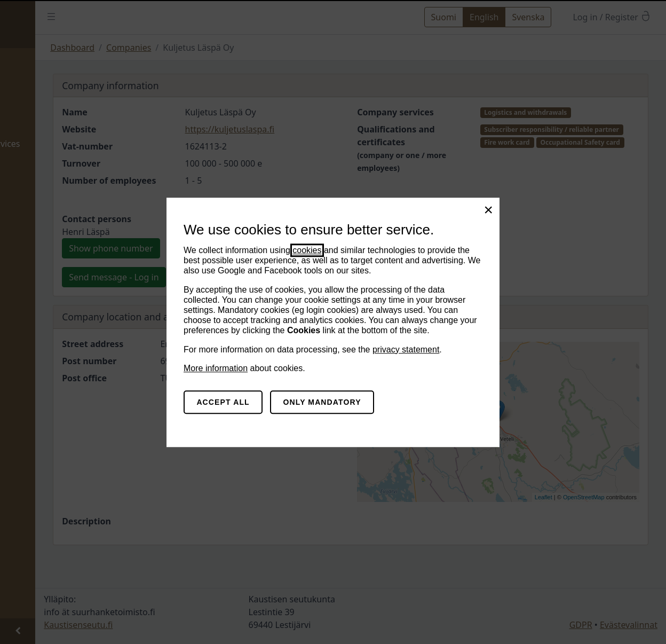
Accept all (223, 402)
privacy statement (406, 350)
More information (216, 368)
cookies (307, 250)
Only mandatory (322, 402)
